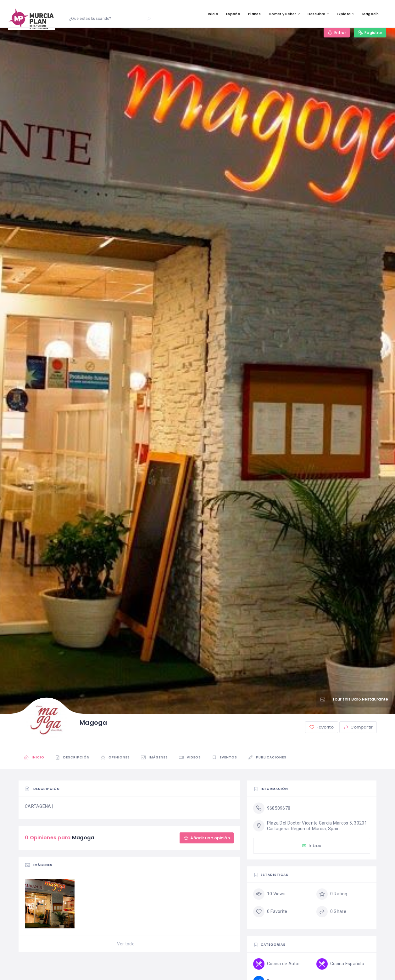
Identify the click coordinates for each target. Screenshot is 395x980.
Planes (254, 14)
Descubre (316, 14)
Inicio (213, 14)
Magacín (371, 14)
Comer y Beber (282, 14)
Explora (344, 14)
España (233, 14)
